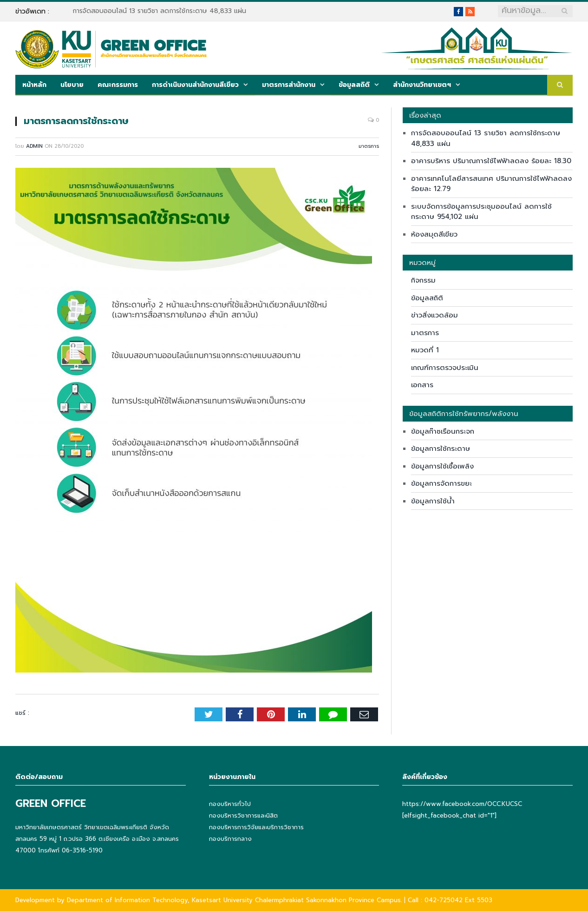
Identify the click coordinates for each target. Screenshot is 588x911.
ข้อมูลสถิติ (354, 85)
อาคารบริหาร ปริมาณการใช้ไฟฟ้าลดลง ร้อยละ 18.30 (491, 161)
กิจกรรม (423, 280)
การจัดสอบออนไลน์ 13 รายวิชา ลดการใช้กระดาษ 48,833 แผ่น (159, 11)
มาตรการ (369, 146)
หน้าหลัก (34, 85)
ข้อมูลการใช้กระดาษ (441, 449)
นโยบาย (72, 85)
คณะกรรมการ (118, 85)
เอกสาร (422, 385)
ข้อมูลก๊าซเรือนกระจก (443, 431)
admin (34, 146)
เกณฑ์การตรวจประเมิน (445, 368)
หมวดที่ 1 (425, 350)
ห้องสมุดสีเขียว (434, 234)
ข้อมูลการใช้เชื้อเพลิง (442, 466)
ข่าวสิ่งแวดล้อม (434, 315)
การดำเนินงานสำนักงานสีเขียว (195, 85)
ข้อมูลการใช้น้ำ (433, 501)
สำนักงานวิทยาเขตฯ (422, 85)
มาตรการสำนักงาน (289, 85)
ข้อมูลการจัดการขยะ (441, 483)
